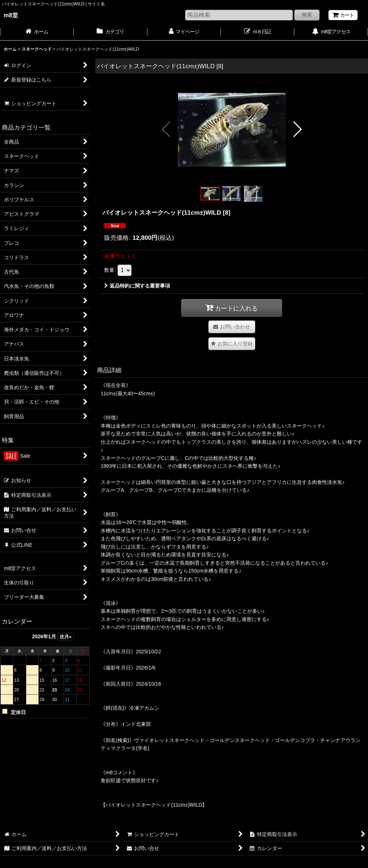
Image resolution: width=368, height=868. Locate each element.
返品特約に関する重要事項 (137, 286)
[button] (167, 129)
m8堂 (11, 15)
